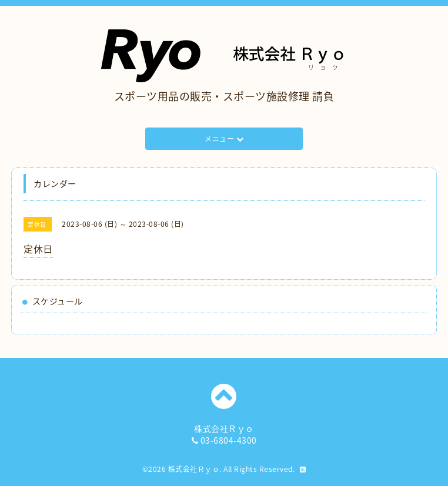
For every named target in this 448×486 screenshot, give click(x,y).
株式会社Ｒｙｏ (194, 469)
